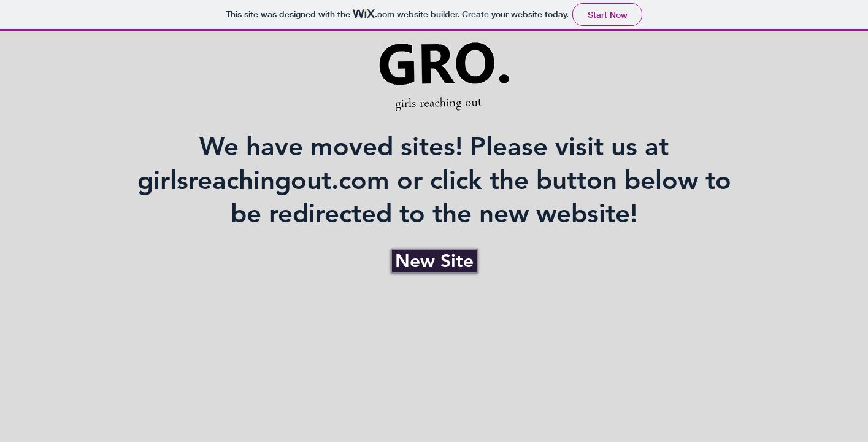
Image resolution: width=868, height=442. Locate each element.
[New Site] (434, 261)
